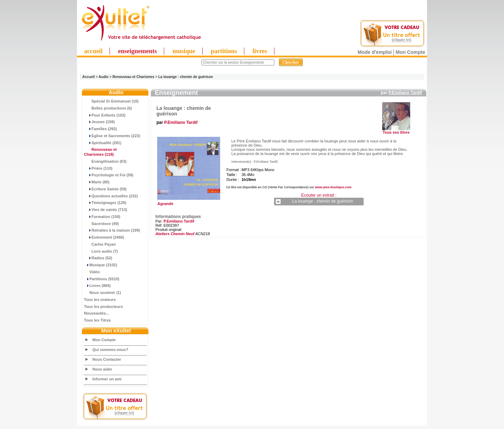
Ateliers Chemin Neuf (175, 234)
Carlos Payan (100, 244)
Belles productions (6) (108, 108)
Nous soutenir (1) (103, 293)
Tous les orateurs (100, 300)
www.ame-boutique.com (333, 187)
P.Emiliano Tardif (405, 93)
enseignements (137, 51)
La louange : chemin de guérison (185, 77)
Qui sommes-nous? (110, 350)
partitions (224, 51)
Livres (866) (97, 286)
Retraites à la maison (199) (112, 230)
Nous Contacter (107, 359)
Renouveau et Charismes (133, 77)
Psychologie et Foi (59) (109, 175)
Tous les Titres (97, 320)
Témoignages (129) (105, 203)
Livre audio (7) (101, 251)
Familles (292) (100, 129)
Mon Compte (410, 52)
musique (184, 51)
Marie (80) (97, 182)
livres (260, 51)
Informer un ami (107, 379)
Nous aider (102, 369)
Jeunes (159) (99, 122)
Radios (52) (98, 258)
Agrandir (188, 202)
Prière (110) (98, 168)
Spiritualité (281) (103, 143)
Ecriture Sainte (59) (105, 189)
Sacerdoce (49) (101, 224)
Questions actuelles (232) (111, 196)
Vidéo (92, 272)
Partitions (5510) (102, 279)
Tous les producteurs (103, 307)
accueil (93, 51)
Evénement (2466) (104, 237)
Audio (104, 77)
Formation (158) (102, 217)
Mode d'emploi (375, 52)
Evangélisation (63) (105, 161)
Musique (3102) (101, 265)
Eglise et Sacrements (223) (112, 136)
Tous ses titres (396, 132)
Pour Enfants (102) (105, 115)
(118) (100, 152)
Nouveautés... (97, 313)
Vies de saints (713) (106, 210)
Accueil (89, 77)
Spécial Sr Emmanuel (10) (111, 101)
